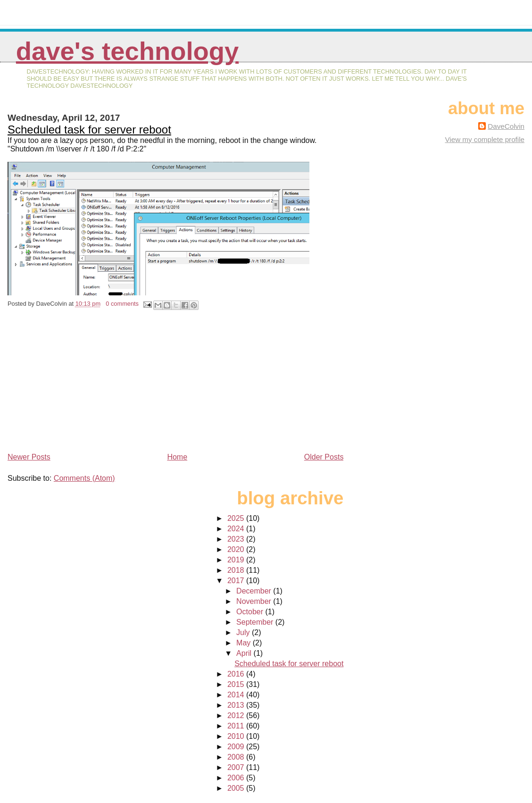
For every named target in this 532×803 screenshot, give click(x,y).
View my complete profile (485, 139)
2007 (237, 767)
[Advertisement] (78, 385)
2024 (237, 529)
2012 (237, 715)
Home (177, 457)
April (245, 653)
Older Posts (324, 457)
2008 (237, 757)
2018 (237, 570)
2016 (237, 674)
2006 (237, 778)
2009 (237, 747)
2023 (237, 539)
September (256, 622)
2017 (237, 581)
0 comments (122, 304)
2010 (237, 736)
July (244, 632)
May (245, 643)
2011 (237, 726)
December (255, 591)
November (255, 601)
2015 (237, 684)
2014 (237, 695)
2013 (237, 705)
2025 (237, 518)
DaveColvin (506, 126)
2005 (237, 788)
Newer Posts (29, 457)
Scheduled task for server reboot (89, 130)
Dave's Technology (127, 51)
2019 (237, 560)
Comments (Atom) (84, 478)
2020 (237, 549)
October (251, 612)
